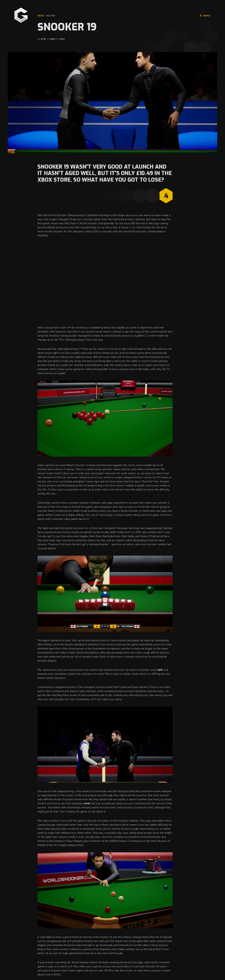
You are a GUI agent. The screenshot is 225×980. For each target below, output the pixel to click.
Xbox (41, 16)
